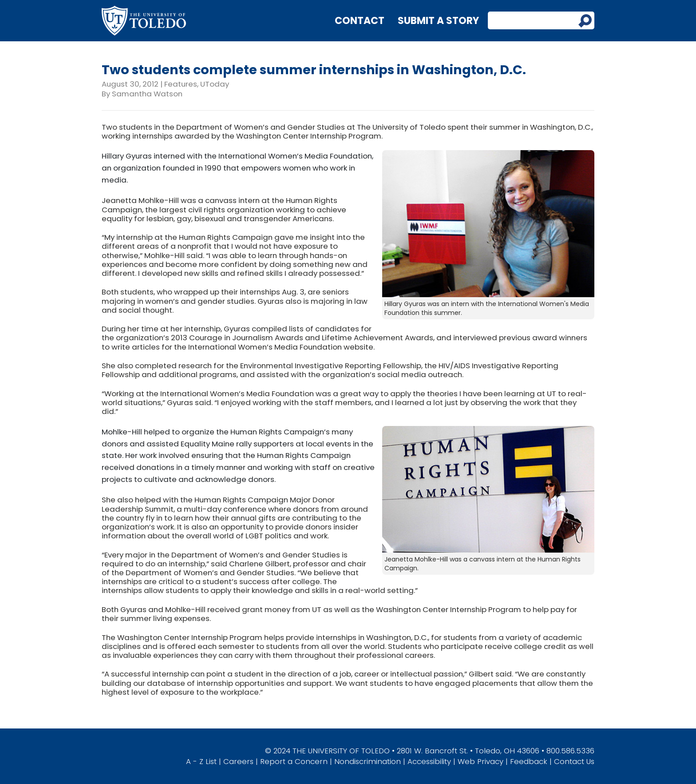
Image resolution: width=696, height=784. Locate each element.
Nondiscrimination (368, 761)
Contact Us (574, 761)
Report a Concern (294, 761)
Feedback (529, 761)
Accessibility (429, 761)
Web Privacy (480, 761)
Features (181, 84)
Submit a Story (438, 21)
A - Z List (201, 761)
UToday (215, 84)
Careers (238, 761)
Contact (360, 21)
